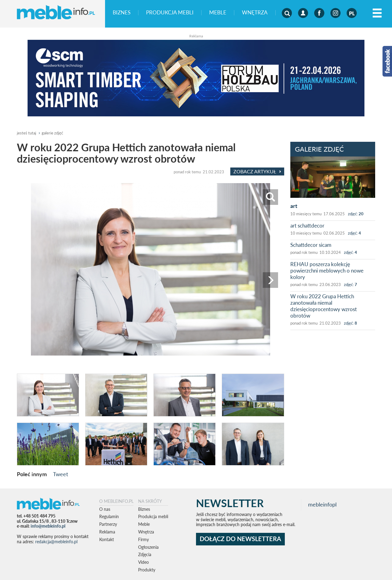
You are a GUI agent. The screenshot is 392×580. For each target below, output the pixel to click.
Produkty (147, 570)
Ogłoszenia (148, 547)
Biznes (122, 13)
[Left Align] (377, 13)
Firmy (143, 539)
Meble (218, 13)
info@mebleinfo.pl (48, 526)
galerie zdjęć (52, 133)
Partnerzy (108, 524)
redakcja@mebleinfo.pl (56, 542)
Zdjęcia (145, 554)
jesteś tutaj (26, 133)
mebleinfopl (322, 505)
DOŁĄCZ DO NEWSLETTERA (240, 539)
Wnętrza (255, 13)
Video (143, 562)
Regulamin (109, 516)
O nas (105, 509)
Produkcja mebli (170, 13)
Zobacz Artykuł (257, 171)
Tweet (60, 474)
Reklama (107, 532)
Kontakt (107, 539)
